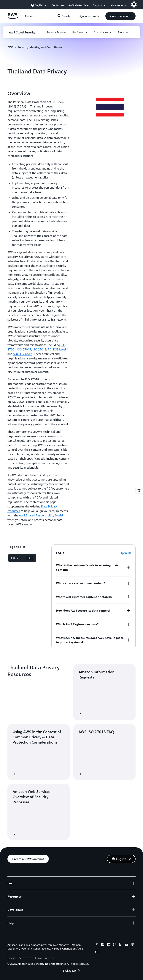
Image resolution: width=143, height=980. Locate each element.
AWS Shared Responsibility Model (41, 515)
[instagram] (115, 945)
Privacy (12, 958)
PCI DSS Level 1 (58, 349)
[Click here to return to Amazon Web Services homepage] (13, 18)
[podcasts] (133, 945)
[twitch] (121, 945)
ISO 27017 (24, 349)
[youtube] (127, 945)
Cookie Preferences (46, 958)
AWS (11, 47)
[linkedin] (109, 945)
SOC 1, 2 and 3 (23, 354)
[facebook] (103, 945)
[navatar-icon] (134, 4)
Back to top (71, 971)
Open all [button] (125, 553)
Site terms (25, 958)
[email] (97, 952)
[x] (97, 945)
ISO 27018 (39, 349)
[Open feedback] (139, 490)
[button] (120, 16)
